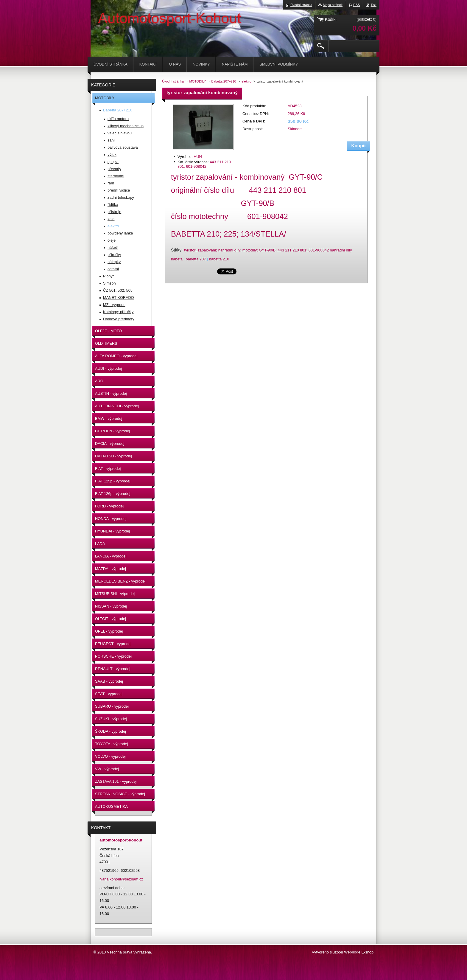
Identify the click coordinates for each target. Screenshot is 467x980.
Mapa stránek (333, 5)
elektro (246, 81)
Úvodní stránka (173, 81)
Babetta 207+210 (224, 81)
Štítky (176, 250)
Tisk (373, 5)
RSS (357, 5)
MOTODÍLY (198, 81)
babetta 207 (196, 259)
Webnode (352, 952)
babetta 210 (219, 259)
